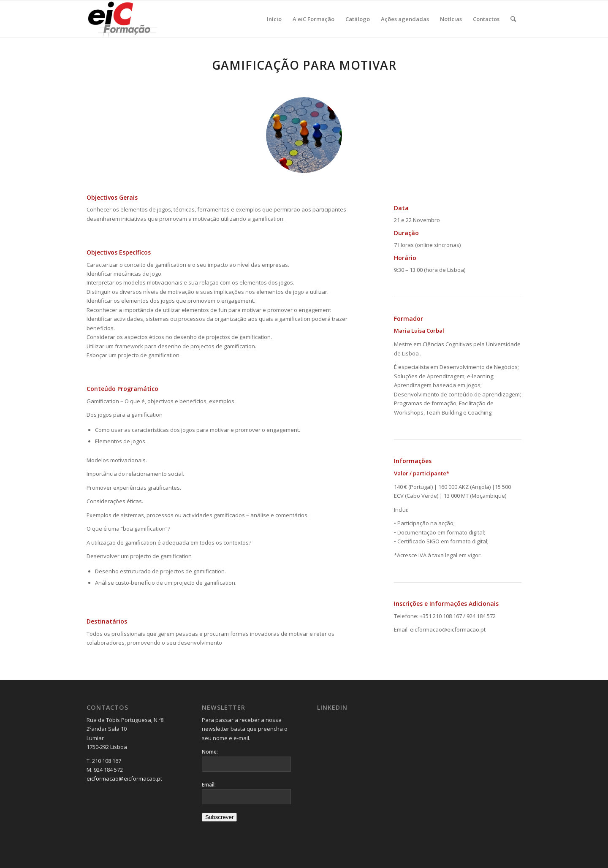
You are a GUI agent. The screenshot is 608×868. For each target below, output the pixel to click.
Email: (209, 785)
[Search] (513, 19)
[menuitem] (274, 19)
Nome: (210, 752)
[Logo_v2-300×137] (127, 19)
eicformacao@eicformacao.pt (124, 778)
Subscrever (219, 817)
